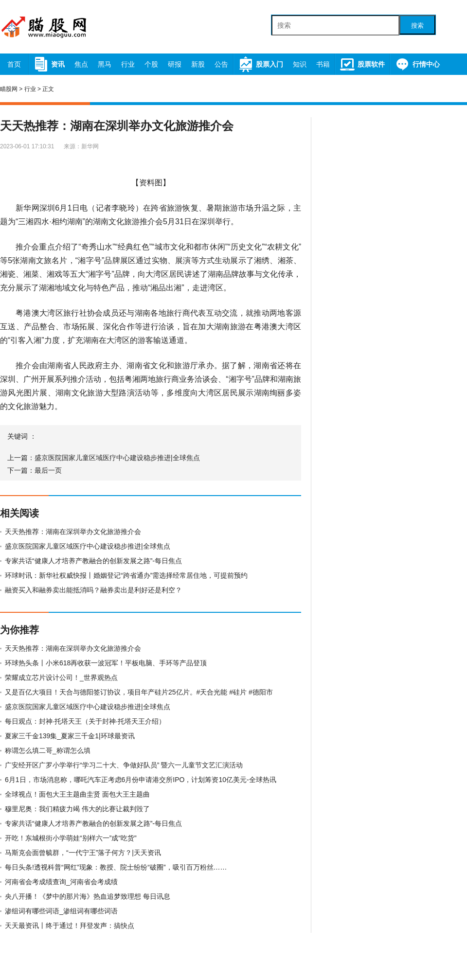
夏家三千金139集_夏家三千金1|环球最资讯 (70, 736)
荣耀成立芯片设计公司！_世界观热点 (61, 677)
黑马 (105, 64)
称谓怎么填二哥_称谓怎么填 (48, 750)
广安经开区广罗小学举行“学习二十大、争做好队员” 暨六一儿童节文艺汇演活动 (124, 765)
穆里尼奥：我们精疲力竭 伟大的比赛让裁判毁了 (77, 809)
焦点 (81, 64)
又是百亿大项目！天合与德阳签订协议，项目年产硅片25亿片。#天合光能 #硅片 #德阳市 (139, 692)
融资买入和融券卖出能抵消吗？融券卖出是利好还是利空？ (93, 590)
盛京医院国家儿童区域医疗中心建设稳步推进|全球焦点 (117, 458)
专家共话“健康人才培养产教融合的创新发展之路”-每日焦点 (93, 561)
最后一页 (48, 470)
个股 (151, 64)
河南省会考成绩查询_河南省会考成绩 (61, 882)
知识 (300, 64)
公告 (221, 64)
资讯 (49, 64)
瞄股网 (9, 89)
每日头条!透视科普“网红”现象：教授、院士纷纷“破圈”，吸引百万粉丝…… (116, 867)
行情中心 (417, 64)
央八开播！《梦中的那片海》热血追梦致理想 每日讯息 (88, 896)
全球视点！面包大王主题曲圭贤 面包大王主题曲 (77, 794)
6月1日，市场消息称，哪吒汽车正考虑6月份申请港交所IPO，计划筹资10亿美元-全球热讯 (141, 780)
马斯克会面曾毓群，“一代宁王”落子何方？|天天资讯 (83, 853)
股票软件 (362, 64)
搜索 (417, 26)
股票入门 (260, 64)
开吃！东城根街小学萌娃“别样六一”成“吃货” (71, 838)
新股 (198, 64)
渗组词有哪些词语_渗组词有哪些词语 (61, 911)
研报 (175, 64)
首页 (14, 64)
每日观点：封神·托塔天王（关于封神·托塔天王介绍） (85, 721)
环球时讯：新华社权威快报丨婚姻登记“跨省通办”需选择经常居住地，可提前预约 (126, 575)
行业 (128, 64)
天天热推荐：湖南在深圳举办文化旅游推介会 (73, 532)
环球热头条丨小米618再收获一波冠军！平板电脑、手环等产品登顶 (106, 663)
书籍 (323, 64)
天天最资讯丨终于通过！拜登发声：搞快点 (70, 926)
